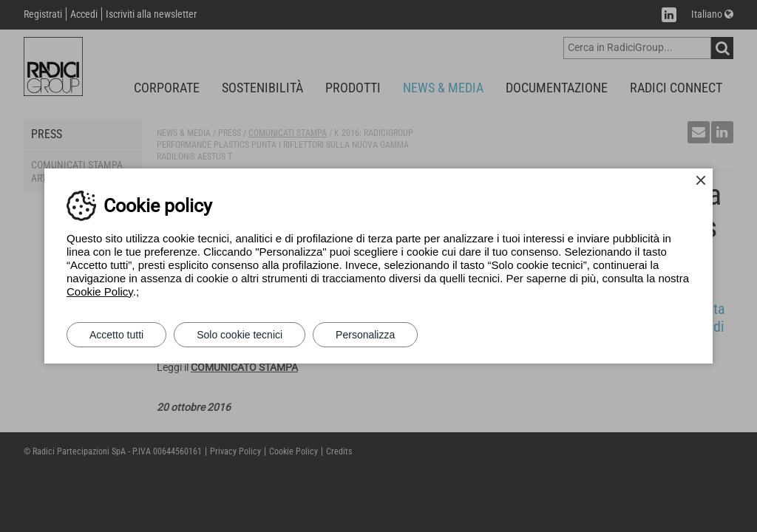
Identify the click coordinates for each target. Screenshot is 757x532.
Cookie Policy (100, 291)
